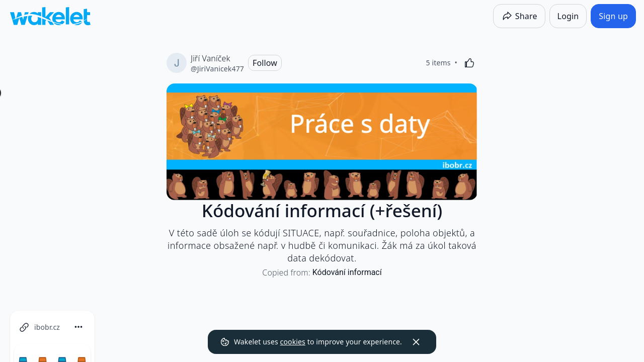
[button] (147, 328)
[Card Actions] (147, 327)
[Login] (568, 16)
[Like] (469, 63)
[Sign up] (613, 16)
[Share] (519, 16)
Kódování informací (347, 272)
